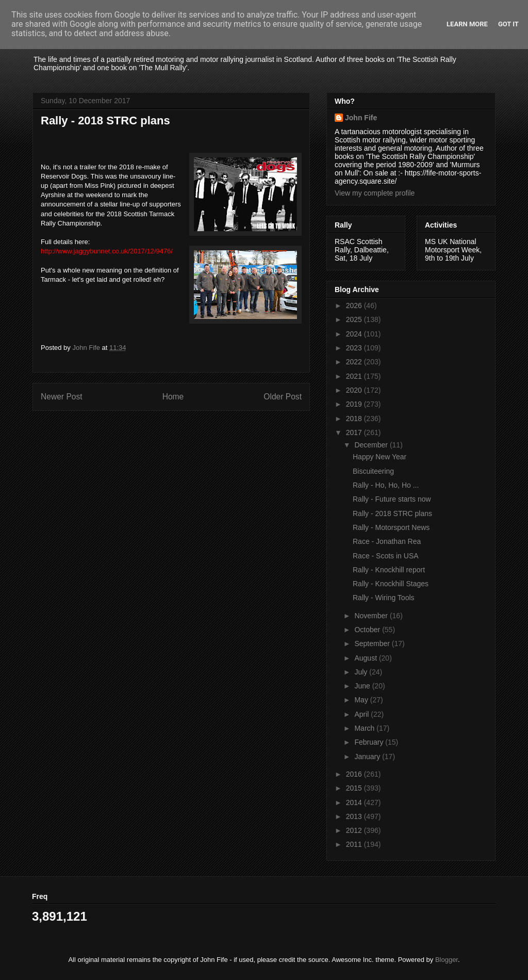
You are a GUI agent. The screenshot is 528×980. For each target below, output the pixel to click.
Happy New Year (379, 457)
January (368, 757)
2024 (355, 334)
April (362, 714)
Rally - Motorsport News (391, 527)
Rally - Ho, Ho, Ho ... (386, 485)
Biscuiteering (373, 471)
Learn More (467, 24)
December (372, 445)
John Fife (361, 118)
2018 (355, 419)
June (363, 686)
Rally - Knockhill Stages (391, 584)
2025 (355, 319)
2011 (355, 844)
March (365, 728)
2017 (355, 432)
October (368, 630)
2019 (355, 404)
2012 (355, 830)
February (370, 742)
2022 (355, 362)
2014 (355, 802)
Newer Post (62, 397)
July (362, 672)
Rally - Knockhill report (389, 570)
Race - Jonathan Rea (387, 541)
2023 (355, 348)
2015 (355, 788)
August (366, 658)
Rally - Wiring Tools (384, 598)
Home (173, 397)
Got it (508, 24)
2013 (355, 816)
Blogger (447, 960)
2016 (355, 774)
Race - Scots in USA (386, 556)
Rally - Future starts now (392, 499)
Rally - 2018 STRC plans (392, 513)
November (372, 616)
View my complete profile (375, 193)
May (362, 700)
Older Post (283, 397)
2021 (355, 376)
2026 (355, 306)
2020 (355, 390)
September (373, 644)
